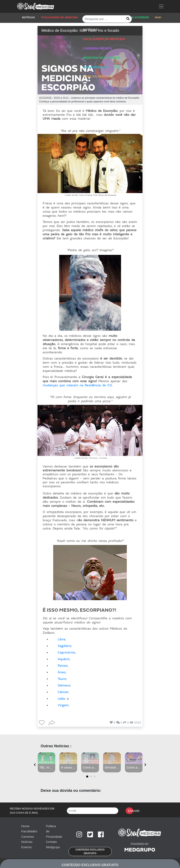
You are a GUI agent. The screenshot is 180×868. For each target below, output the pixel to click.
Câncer (63, 692)
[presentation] (35, 765)
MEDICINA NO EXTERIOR (132, 17)
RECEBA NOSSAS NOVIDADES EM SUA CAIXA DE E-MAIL (32, 811)
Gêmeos (64, 685)
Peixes (63, 666)
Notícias (27, 842)
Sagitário (64, 646)
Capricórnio (66, 652)
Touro (62, 679)
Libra (61, 639)
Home (25, 826)
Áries (62, 672)
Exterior (27, 847)
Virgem (63, 705)
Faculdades (29, 831)
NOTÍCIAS (29, 17)
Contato (51, 842)
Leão (61, 699)
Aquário (64, 659)
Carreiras (28, 837)
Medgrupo (53, 847)
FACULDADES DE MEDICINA (60, 17)
